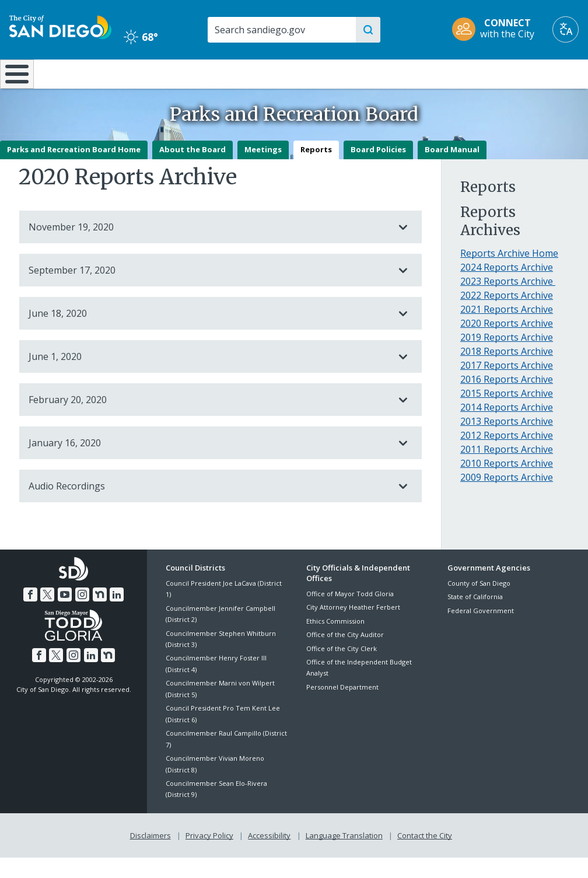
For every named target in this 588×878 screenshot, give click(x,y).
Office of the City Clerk (342, 669)
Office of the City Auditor (345, 655)
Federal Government (481, 631)
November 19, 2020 (209, 247)
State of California (475, 617)
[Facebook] (30, 615)
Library (344, 73)
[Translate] (566, 29)
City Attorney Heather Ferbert (353, 628)
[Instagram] (82, 615)
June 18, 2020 (209, 334)
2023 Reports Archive (508, 302)
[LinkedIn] (117, 615)
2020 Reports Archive (507, 344)
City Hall (539, 73)
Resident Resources (166, 79)
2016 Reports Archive (507, 400)
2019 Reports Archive (507, 358)
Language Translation (344, 855)
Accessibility (269, 855)
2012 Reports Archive (507, 456)
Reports (316, 170)
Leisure (75, 73)
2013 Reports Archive (507, 442)
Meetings (263, 170)
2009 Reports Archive (507, 498)
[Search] (281, 30)
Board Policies (378, 170)
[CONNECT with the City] (497, 29)
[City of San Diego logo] (60, 26)
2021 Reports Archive (507, 330)
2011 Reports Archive (507, 470)
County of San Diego (479, 604)
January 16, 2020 (209, 463)
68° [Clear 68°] (141, 37)
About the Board (192, 170)
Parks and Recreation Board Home (74, 170)
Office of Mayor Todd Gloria (350, 614)
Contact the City (425, 855)
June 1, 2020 (209, 377)
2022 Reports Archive (507, 316)
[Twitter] (48, 615)
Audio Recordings (209, 506)
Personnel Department (342, 707)
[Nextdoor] (99, 615)
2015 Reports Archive (507, 414)
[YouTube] (65, 615)
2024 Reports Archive (507, 288)
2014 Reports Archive (507, 428)
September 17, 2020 (209, 291)
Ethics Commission (335, 641)
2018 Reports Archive (507, 372)
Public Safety (441, 73)
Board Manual (452, 170)
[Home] (15, 84)
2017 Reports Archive (507, 386)
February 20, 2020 (209, 420)
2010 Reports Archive (507, 484)
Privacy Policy (209, 855)
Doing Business (253, 79)
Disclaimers (150, 855)
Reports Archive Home (509, 274)
